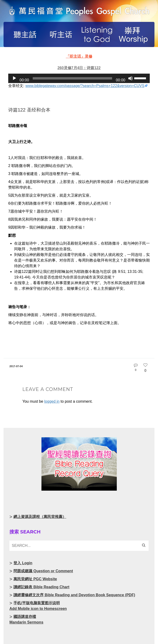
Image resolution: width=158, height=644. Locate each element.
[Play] (14, 78)
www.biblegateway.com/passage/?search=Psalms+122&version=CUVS (85, 86)
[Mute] (130, 78)
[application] (79, 78)
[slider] (72, 78)
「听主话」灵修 (79, 56)
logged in (52, 401)
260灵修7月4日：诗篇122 (79, 68)
